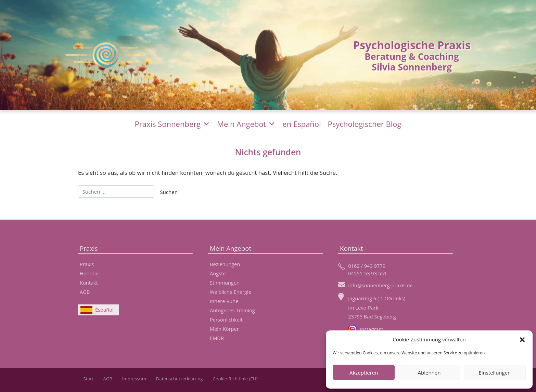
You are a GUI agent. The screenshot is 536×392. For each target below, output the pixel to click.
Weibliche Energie (231, 292)
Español (104, 310)
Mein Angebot (246, 124)
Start (88, 379)
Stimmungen (225, 283)
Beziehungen (225, 264)
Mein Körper (224, 329)
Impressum (134, 379)
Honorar (90, 273)
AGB (85, 292)
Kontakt (89, 283)
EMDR (217, 338)
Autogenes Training (232, 310)
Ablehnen (429, 373)
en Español (302, 124)
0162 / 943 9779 (367, 266)
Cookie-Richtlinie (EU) (235, 379)
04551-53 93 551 (367, 273)
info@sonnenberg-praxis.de (380, 285)
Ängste (218, 273)
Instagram (366, 329)
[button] (522, 339)
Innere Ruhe (224, 301)
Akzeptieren (364, 373)
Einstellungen (495, 373)
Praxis (87, 264)
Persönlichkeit (226, 319)
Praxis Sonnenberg (173, 124)
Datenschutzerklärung (180, 379)
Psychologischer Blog (365, 124)
